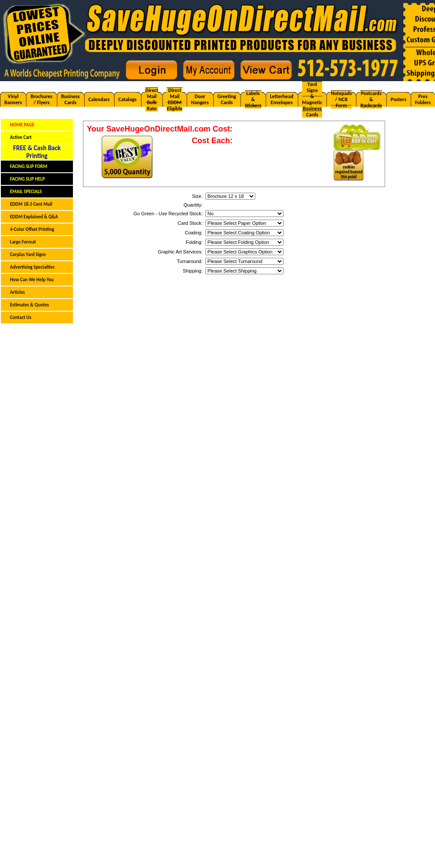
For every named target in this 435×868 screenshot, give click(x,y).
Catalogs (128, 99)
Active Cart (21, 137)
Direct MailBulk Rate (152, 99)
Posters (399, 99)
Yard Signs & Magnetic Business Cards (312, 99)
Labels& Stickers (253, 99)
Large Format (23, 242)
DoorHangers (200, 99)
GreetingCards (227, 99)
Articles (17, 292)
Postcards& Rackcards (371, 99)
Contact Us (21, 317)
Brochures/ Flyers (41, 99)
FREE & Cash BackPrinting (37, 152)
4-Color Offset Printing (32, 229)
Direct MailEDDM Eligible (175, 99)
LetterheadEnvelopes (282, 99)
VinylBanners (13, 99)
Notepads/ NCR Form (341, 99)
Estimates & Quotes (30, 305)
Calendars (99, 99)
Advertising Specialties (32, 267)
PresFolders (423, 99)
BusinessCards (71, 99)
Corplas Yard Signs (28, 255)
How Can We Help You (32, 280)
